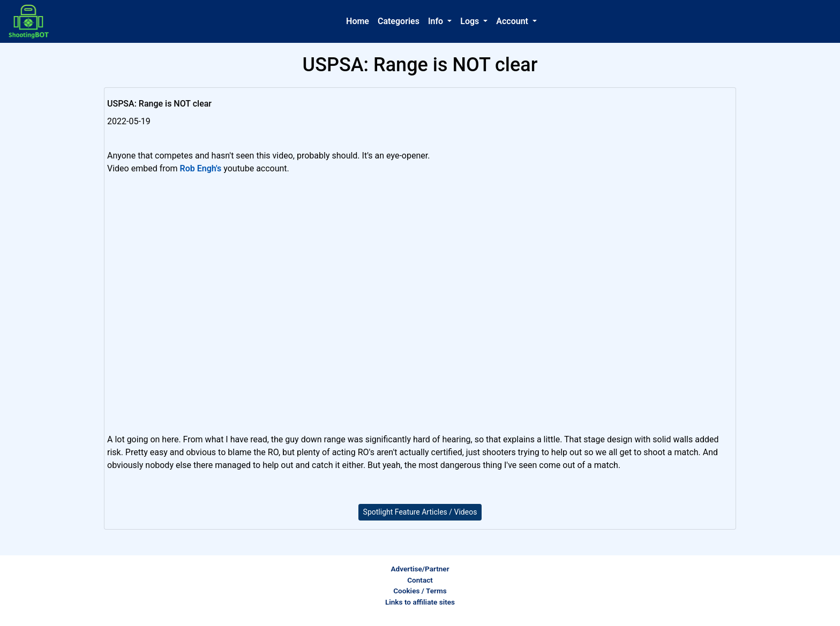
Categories (399, 21)
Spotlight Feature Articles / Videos (420, 512)
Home (358, 21)
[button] (440, 21)
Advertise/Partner (420, 569)
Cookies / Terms (420, 591)
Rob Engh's (201, 168)
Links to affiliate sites (420, 602)
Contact (420, 580)
